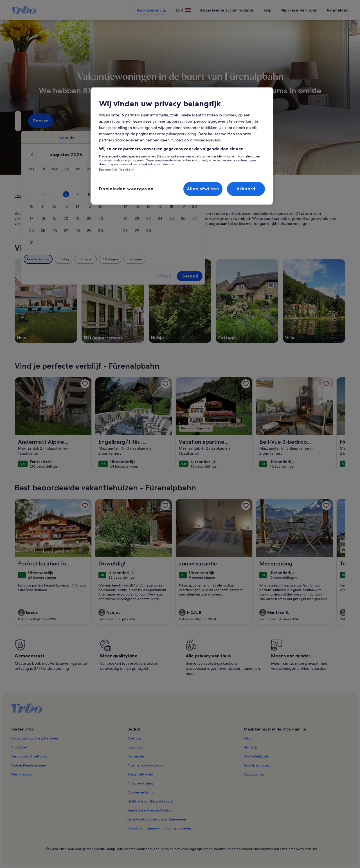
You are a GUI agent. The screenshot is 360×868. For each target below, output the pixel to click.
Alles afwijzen (203, 189)
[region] (182, 146)
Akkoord (246, 189)
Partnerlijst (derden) (116, 170)
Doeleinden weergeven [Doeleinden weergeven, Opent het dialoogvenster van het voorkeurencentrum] (126, 189)
